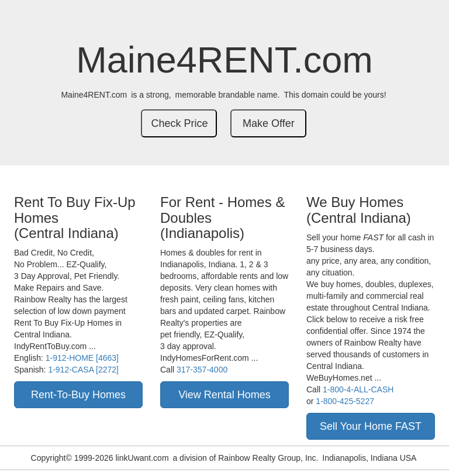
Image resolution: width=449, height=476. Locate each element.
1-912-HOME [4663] (82, 358)
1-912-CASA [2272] (83, 370)
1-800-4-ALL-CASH (358, 389)
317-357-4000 (202, 370)
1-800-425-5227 (345, 401)
